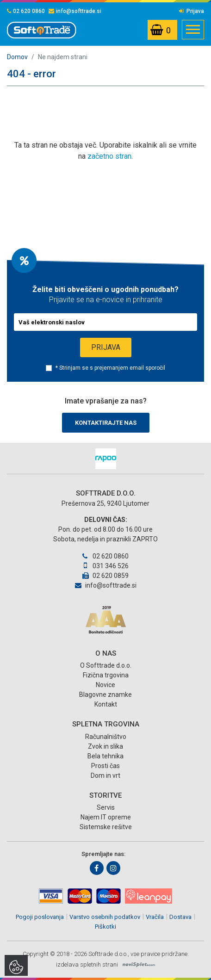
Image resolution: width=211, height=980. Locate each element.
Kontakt (106, 704)
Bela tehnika (105, 756)
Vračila (155, 917)
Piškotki (105, 927)
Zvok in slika (105, 746)
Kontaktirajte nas (106, 423)
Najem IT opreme (106, 817)
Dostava (180, 917)
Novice (105, 685)
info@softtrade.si (75, 11)
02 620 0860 (26, 11)
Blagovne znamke (105, 695)
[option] (105, 459)
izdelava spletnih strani (87, 964)
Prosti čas (105, 766)
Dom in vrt (105, 775)
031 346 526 (105, 566)
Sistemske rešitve (106, 827)
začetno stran (109, 156)
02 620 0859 (105, 576)
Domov (17, 57)
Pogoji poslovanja (40, 917)
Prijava (192, 11)
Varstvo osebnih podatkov (105, 917)
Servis (106, 807)
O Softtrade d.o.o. (106, 665)
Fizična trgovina (106, 675)
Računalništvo (106, 737)
